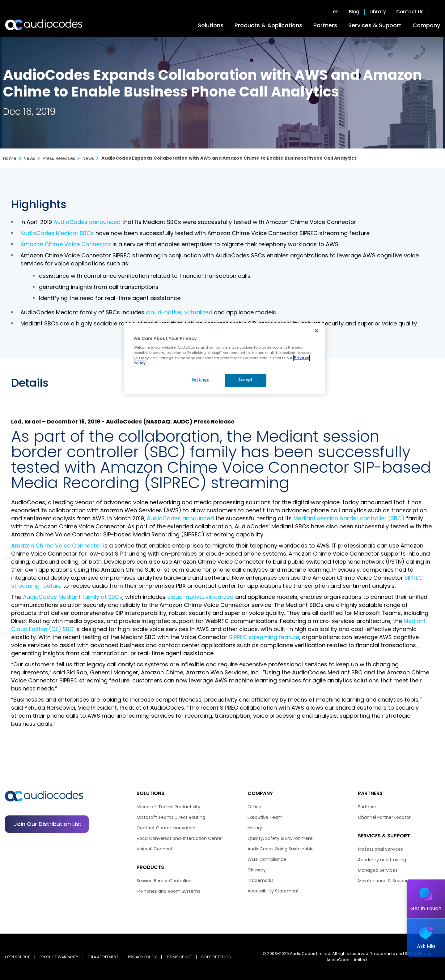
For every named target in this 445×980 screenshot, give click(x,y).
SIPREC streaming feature (264, 637)
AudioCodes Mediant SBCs (57, 233)
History (255, 828)
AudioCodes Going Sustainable (281, 849)
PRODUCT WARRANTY (59, 957)
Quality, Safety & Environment (280, 838)
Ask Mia (426, 946)
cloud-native (164, 312)
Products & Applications (268, 25)
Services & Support (375, 25)
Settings (200, 380)
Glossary (257, 870)
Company (426, 25)
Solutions (211, 25)
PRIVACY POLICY (142, 957)
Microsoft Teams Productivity (168, 807)
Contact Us (410, 12)
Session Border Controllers (165, 881)
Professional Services (380, 849)
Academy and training (382, 860)
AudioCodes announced (87, 222)
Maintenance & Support (384, 881)
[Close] (316, 331)
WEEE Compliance (267, 859)
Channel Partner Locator (384, 817)
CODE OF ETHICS (216, 957)
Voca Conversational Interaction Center (180, 838)
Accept (245, 380)
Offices (256, 807)
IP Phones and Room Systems (168, 891)
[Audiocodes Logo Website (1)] (44, 25)
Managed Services (378, 870)
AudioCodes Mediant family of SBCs (73, 597)
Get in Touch (426, 908)
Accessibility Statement (273, 891)
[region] (225, 359)
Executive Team (265, 817)
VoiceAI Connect (155, 849)
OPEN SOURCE (17, 957)
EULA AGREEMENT (103, 957)
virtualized (198, 312)
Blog (354, 12)
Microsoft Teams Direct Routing (171, 817)
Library (378, 12)
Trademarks (261, 880)
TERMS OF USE (179, 957)
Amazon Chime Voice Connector (66, 244)
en (336, 12)
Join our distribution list (48, 824)
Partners (325, 25)
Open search (437, 12)
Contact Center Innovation (166, 828)
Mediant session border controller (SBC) (349, 518)
